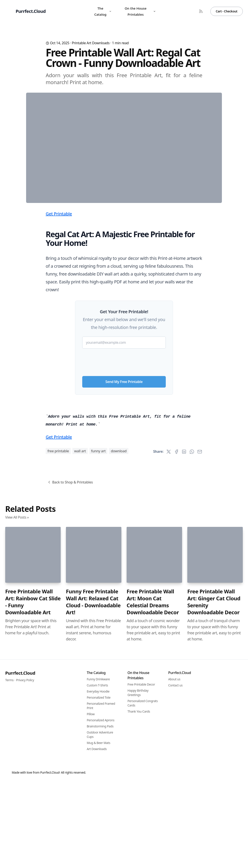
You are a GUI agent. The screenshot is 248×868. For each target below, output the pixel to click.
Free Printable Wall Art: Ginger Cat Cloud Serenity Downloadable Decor (214, 845)
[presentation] (124, 446)
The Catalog (103, 11)
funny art (98, 694)
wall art (80, 694)
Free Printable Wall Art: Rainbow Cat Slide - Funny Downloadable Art (33, 845)
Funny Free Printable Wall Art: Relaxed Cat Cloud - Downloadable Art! (93, 845)
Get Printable (59, 300)
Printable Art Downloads (91, 43)
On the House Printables (140, 11)
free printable (58, 694)
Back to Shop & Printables (70, 725)
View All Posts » (17, 760)
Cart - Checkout (227, 11)
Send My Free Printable (124, 468)
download (119, 694)
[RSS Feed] (201, 11)
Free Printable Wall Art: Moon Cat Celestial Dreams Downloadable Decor (153, 845)
